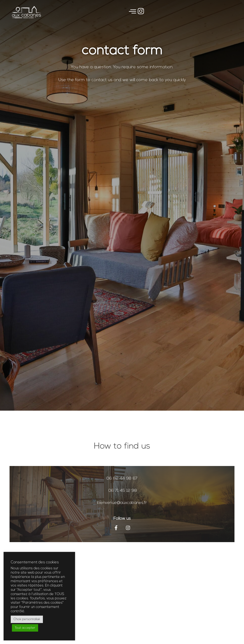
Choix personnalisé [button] (27, 619)
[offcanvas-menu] (132, 12)
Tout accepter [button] (25, 628)
